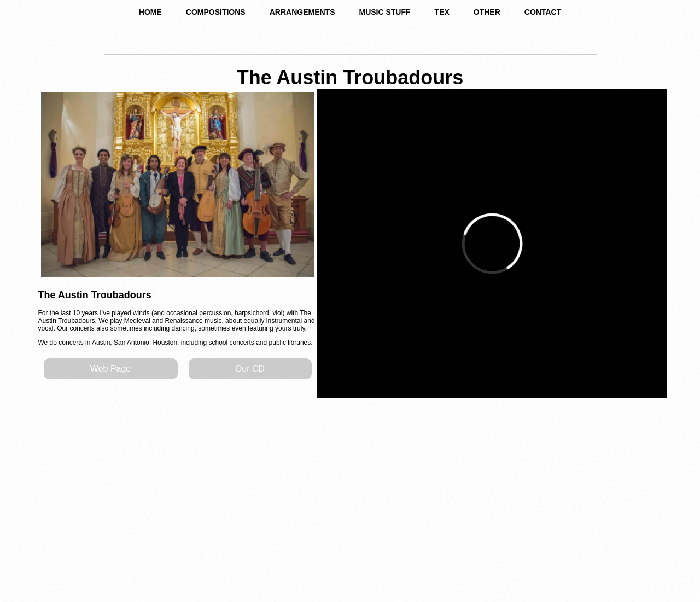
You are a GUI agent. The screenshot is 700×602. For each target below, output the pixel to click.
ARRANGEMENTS (302, 12)
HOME (150, 12)
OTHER (487, 12)
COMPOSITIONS (216, 12)
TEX (442, 12)
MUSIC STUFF (384, 12)
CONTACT (543, 12)
